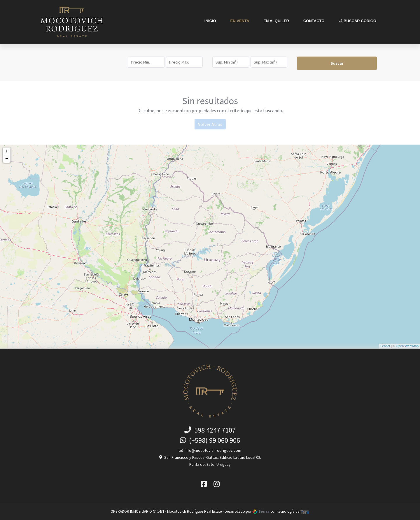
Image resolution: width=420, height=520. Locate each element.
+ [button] (7, 151)
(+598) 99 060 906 (210, 440)
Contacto (314, 21)
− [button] (7, 159)
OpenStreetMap (407, 346)
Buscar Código (357, 21)
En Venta (240, 21)
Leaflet (385, 346)
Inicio (210, 21)
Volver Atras (210, 124)
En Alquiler (276, 21)
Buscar (337, 63)
